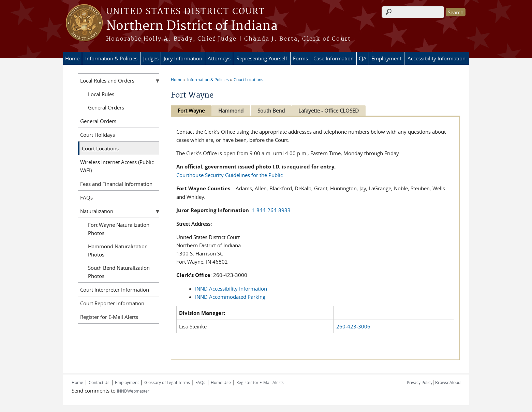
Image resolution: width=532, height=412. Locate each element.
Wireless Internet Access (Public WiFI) (117, 166)
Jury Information (183, 58)
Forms (300, 58)
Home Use (221, 382)
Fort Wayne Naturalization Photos (119, 229)
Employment (386, 58)
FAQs (86, 197)
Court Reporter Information (112, 303)
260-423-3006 (353, 326)
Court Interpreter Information (115, 290)
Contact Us (99, 382)
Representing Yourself (262, 58)
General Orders (106, 107)
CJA (363, 58)
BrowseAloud (448, 382)
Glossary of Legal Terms (167, 382)
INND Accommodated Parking (230, 297)
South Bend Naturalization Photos (119, 272)
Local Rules (101, 94)
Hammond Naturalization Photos (118, 250)
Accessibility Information (437, 58)
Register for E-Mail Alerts (109, 317)
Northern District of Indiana (192, 26)
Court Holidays (98, 135)
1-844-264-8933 (271, 210)
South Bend (274, 111)
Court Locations (248, 79)
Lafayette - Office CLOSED (333, 111)
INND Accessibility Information (231, 289)
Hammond (233, 111)
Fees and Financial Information (116, 184)
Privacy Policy (420, 382)
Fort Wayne (191, 111)
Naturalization (97, 211)
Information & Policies (111, 58)
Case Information (334, 58)
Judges (151, 58)
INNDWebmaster (133, 391)
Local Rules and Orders (107, 80)
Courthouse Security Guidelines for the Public (230, 175)
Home (72, 58)
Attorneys (219, 58)
